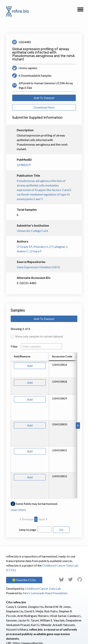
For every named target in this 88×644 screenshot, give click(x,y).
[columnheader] (64, 357)
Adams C (23, 251)
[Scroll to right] (78, 426)
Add (30, 366)
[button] (80, 11)
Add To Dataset (44, 98)
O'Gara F (36, 251)
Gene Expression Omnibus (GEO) (38, 267)
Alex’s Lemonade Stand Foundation (45, 593)
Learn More (18, 510)
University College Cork (32, 231)
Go (61, 530)
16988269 (24, 165)
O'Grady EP (25, 247)
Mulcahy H (41, 247)
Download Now (44, 107)
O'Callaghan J (58, 247)
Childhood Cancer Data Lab (43, 588)
